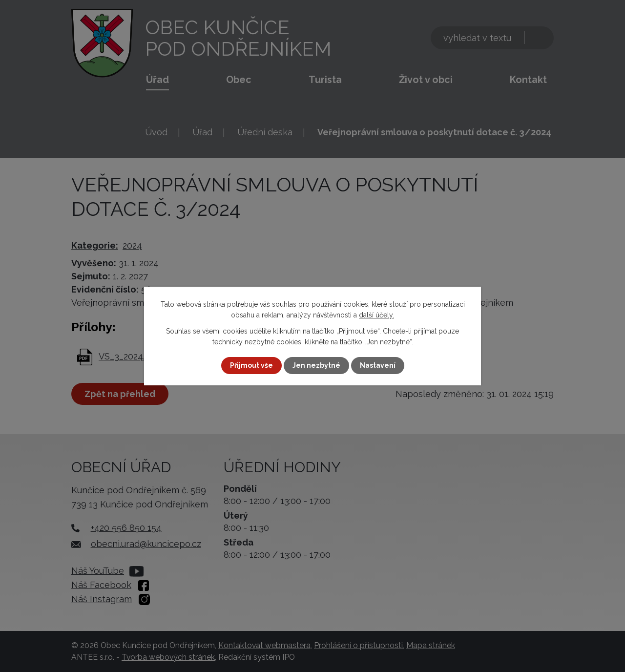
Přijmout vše (251, 365)
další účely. (376, 315)
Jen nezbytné (316, 365)
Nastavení (378, 365)
